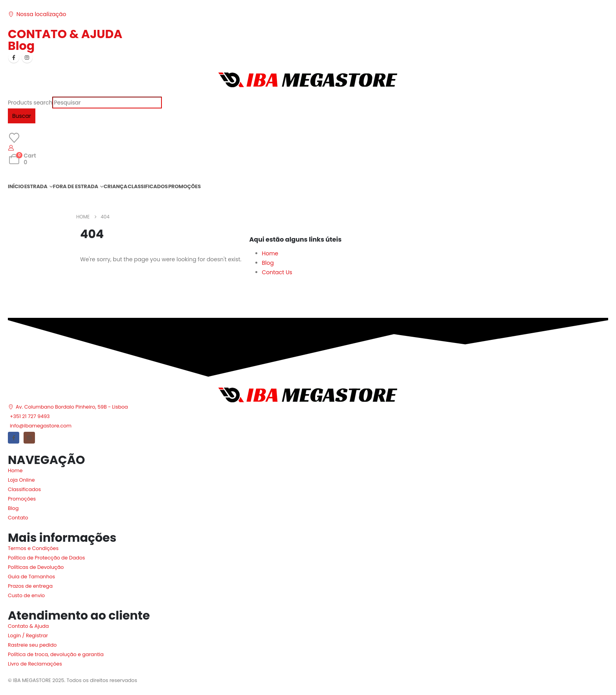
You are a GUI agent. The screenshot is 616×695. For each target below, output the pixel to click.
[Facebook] (14, 57)
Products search (30, 103)
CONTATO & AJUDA (65, 34)
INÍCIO (16, 186)
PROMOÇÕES (184, 186)
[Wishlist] (14, 138)
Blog (21, 46)
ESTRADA (36, 186)
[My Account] (11, 148)
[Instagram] (27, 57)
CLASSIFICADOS (148, 186)
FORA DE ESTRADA (76, 186)
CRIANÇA (115, 186)
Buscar (22, 116)
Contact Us (277, 272)
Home (270, 253)
